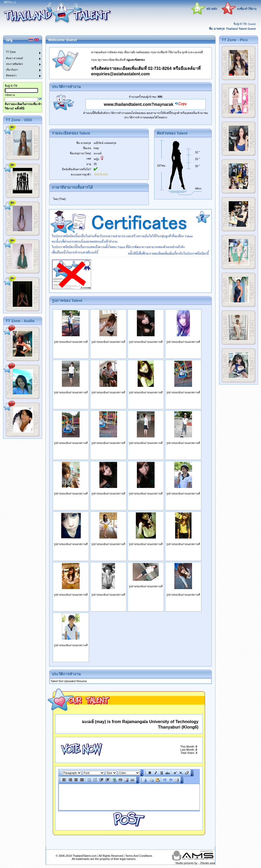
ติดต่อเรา (11, 75)
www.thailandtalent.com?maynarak (139, 104)
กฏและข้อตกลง (135, 60)
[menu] (20, 62)
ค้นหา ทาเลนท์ (15, 58)
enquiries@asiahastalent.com (120, 74)
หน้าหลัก (212, 9)
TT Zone (11, 52)
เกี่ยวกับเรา (12, 70)
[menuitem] (20, 47)
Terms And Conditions (139, 856)
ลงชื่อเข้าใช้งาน (247, 9)
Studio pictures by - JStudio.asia (195, 863)
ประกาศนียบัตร (14, 64)
